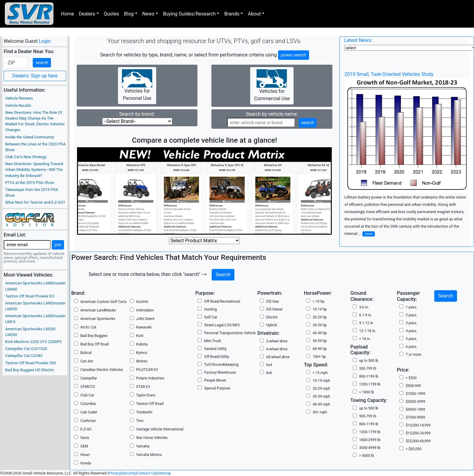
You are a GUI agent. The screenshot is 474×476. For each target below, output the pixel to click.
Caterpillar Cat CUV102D (26, 349)
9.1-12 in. (366, 323)
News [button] (148, 14)
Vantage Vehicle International (160, 429)
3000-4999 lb (370, 448)
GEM (84, 446)
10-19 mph (321, 381)
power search (294, 55)
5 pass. (412, 339)
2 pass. (412, 315)
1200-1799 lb (370, 384)
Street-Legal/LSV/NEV (222, 325)
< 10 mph (320, 373)
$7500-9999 (415, 417)
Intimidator (145, 310)
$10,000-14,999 (418, 425)
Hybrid (272, 325)
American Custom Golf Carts (104, 302)
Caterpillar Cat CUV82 (24, 356)
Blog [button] (129, 14)
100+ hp (319, 357)
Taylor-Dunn (146, 395)
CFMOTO (88, 387)
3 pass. (412, 323)
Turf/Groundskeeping (221, 365)
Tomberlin (144, 412)
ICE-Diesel (274, 309)
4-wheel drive (277, 349)
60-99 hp (320, 349)
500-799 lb (368, 369)
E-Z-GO (86, 429)
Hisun (85, 455)
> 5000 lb (366, 456)
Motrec (142, 361)
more (369, 234)
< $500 (411, 378)
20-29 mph (321, 389)
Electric (272, 317)
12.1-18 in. (368, 331)
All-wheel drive (278, 357)
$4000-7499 (415, 410)
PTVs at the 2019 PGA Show (30, 183)
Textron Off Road (150, 404)
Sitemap (164, 473)
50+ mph (320, 412)
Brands (232, 14)
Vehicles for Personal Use (137, 85)
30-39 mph (321, 396)
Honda (86, 463)
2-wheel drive (277, 341)
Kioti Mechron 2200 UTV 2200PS (33, 342)
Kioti (140, 336)
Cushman (88, 421)
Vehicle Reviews (19, 98)
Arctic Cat (88, 327)
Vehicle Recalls (18, 105)
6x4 (269, 365)
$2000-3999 (415, 402)
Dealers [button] (87, 14)
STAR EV (143, 387)
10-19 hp (320, 309)
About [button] (254, 14)
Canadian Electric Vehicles (102, 370)
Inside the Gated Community (30, 137)
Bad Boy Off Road (95, 344)
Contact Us (146, 473)
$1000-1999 (415, 394)
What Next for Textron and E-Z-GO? (35, 202)
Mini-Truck (213, 341)
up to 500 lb (369, 361)
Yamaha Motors (149, 455)
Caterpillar (89, 378)
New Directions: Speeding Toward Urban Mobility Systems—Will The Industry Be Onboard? (34, 170)
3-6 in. (364, 307)
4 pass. (412, 331)
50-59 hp (320, 341)
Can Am (87, 361)
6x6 (269, 373)
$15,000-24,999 (418, 433)
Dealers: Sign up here (35, 76)
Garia (85, 438)
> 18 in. (365, 339)
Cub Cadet (89, 412)
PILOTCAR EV (147, 370)
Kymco (142, 353)
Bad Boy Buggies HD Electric (30, 370)
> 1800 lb (366, 392)
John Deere (145, 319)
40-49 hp (320, 333)
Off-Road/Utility (217, 357)
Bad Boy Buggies (94, 336)
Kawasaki (144, 327)
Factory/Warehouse (220, 372)
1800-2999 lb (370, 440)
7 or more (413, 355)
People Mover (215, 380)
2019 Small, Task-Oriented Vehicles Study (389, 74)
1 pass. (412, 307)
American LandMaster (98, 310)
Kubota (142, 344)
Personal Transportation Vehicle (230, 333)
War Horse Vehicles (152, 438)
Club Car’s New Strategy (26, 157)
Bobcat (86, 353)
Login (45, 41)
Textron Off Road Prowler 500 (31, 363)
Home (67, 14)
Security (129, 473)
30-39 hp (320, 325)
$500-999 (413, 386)
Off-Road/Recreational (222, 301)
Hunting (210, 309)
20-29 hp (320, 317)
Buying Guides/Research (189, 14)
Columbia (88, 404)
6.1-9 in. (365, 315)
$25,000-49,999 (418, 441)
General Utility (215, 349)
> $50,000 (414, 449)
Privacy (114, 473)
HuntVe (142, 302)
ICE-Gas (273, 301)
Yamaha (143, 446)
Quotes (111, 14)
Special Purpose (217, 388)
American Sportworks (98, 319)
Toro (140, 421)
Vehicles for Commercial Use (272, 85)
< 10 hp (319, 301)
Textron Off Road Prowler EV (30, 296)
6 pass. (412, 347)
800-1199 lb (369, 376)
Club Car (87, 395)
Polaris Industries (150, 378)
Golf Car (211, 317)
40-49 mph (321, 404)
